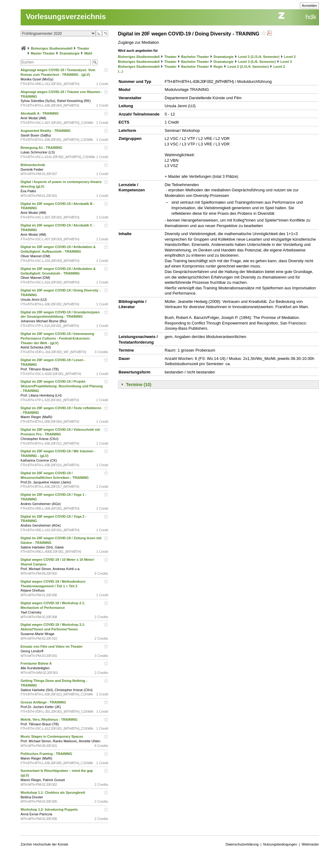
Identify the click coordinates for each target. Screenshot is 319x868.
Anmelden (309, 6)
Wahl (88, 53)
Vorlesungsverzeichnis (66, 16)
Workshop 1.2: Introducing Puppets (50, 809)
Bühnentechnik (33, 165)
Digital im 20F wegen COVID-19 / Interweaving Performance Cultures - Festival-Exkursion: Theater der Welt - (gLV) (57, 338)
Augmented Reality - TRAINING (46, 131)
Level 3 (286, 62)
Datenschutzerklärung (242, 844)
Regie (218, 67)
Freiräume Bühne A (37, 663)
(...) (121, 71)
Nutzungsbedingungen (280, 844)
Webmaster (310, 844)
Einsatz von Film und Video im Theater (52, 646)
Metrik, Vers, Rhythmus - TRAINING (50, 719)
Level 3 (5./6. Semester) (257, 62)
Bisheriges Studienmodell (52, 48)
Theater (83, 48)
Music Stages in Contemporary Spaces (52, 736)
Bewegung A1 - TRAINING (42, 148)
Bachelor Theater (195, 57)
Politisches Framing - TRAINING (47, 754)
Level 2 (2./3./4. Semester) (259, 57)
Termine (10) (139, 385)
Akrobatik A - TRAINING (40, 113)
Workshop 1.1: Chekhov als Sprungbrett (53, 793)
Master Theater (43, 53)
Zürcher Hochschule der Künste (45, 844)
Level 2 (290, 57)
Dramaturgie (70, 53)
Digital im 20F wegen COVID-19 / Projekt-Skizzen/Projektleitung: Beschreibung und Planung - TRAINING (62, 386)
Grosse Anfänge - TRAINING (44, 702)
